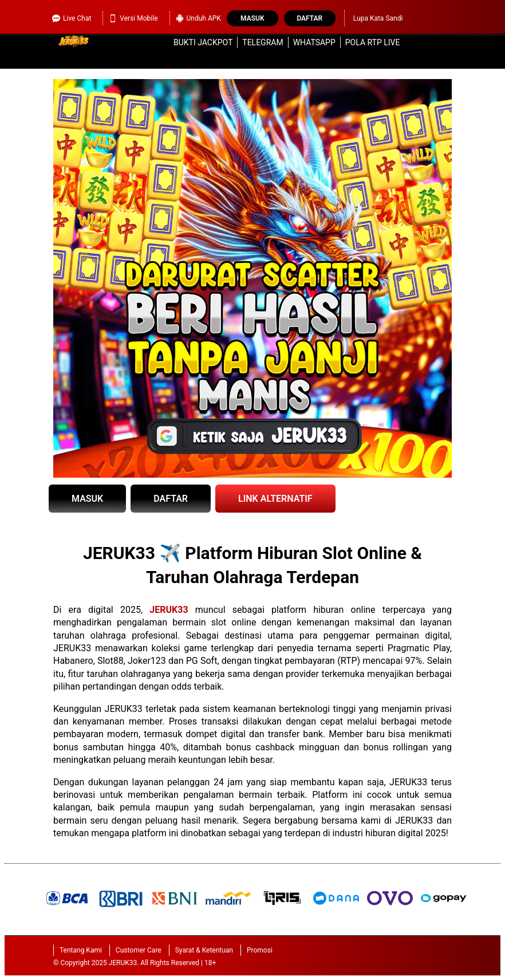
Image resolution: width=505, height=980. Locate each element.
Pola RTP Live (373, 42)
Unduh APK (198, 18)
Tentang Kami (81, 950)
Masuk (252, 18)
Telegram (263, 42)
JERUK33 (169, 610)
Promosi (260, 950)
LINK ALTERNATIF (275, 499)
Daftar (309, 18)
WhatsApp (314, 42)
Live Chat (72, 18)
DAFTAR (171, 499)
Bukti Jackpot (203, 42)
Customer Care (139, 950)
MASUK (87, 499)
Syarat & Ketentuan (204, 950)
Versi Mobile (133, 18)
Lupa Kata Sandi (378, 18)
